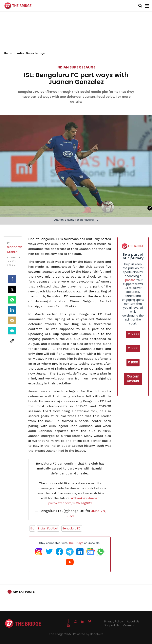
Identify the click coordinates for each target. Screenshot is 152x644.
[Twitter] (12, 289)
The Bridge (76, 543)
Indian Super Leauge (76, 67)
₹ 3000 (133, 348)
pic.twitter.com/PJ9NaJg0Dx (70, 503)
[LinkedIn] (12, 310)
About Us (133, 621)
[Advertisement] (76, 36)
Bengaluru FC (72, 528)
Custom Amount (133, 379)
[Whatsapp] (12, 300)
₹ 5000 (133, 334)
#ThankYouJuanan (85, 498)
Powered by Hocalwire (88, 634)
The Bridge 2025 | (61, 634)
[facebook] (12, 279)
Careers (129, 625)
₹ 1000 (133, 362)
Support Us (112, 625)
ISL (32, 528)
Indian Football (48, 528)
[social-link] (12, 341)
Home (9, 53)
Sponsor (129, 280)
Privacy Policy (114, 621)
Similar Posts (24, 592)
